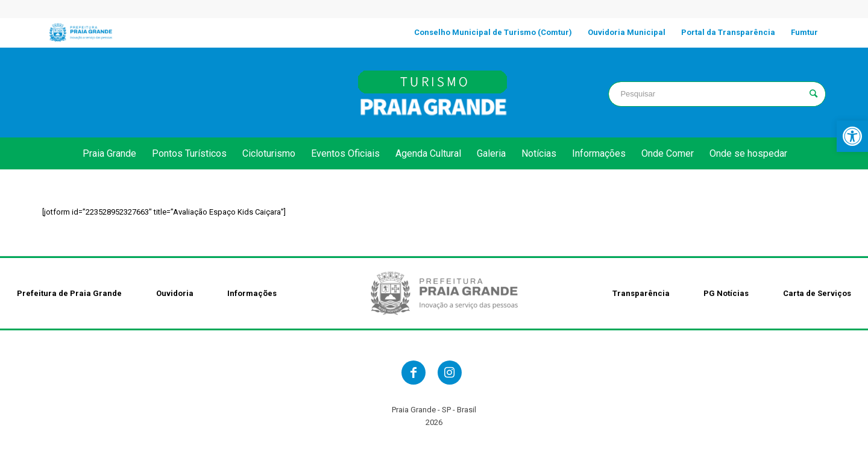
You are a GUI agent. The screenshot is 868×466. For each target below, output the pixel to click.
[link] (852, 136)
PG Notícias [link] (726, 293)
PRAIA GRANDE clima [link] (151, 92)
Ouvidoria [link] (175, 293)
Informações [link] (252, 293)
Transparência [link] (641, 293)
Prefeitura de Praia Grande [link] (69, 293)
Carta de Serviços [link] (817, 293)
